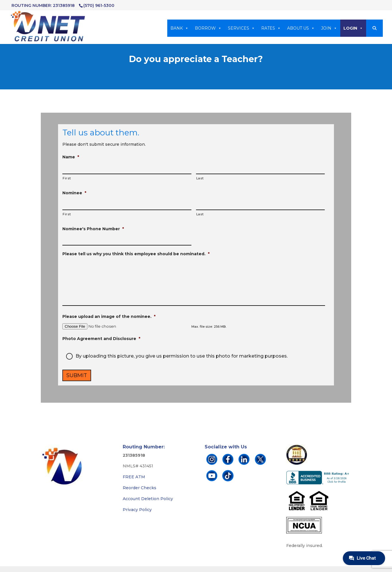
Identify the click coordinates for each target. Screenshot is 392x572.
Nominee (74, 193)
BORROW (208, 28)
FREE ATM (134, 477)
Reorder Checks (140, 488)
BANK (179, 28)
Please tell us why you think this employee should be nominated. (136, 254)
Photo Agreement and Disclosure (101, 339)
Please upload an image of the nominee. (109, 316)
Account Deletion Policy (148, 499)
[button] (374, 28)
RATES (271, 28)
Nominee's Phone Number (93, 229)
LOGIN (353, 28)
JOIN (329, 28)
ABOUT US (301, 28)
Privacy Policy (137, 510)
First (67, 178)
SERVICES (241, 28)
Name (71, 157)
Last (200, 178)
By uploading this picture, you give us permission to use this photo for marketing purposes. (182, 356)
